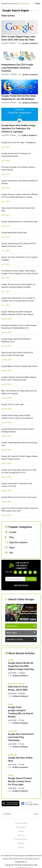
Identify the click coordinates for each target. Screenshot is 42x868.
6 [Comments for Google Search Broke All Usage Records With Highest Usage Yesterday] (10, 676)
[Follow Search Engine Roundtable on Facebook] (15, 572)
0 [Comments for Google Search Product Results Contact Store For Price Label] (10, 791)
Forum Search (21, 827)
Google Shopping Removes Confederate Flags (20, 222)
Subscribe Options (21, 585)
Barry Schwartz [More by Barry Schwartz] (31, 43)
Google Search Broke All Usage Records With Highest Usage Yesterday (21, 666)
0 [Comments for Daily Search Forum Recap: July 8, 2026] (10, 696)
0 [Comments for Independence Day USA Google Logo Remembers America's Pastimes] (20, 75)
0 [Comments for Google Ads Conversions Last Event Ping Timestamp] (10, 747)
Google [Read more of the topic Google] (11, 660)
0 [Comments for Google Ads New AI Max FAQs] (10, 767)
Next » (37, 814)
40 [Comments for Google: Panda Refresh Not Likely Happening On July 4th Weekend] (19, 103)
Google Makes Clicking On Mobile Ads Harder (19, 366)
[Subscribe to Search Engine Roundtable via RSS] (35, 572)
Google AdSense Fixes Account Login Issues (19, 497)
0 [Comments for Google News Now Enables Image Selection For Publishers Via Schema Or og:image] (19, 135)
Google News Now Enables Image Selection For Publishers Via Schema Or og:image (18, 129)
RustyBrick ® (26, 865)
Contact (21, 847)
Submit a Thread (21, 823)
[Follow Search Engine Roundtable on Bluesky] (25, 572)
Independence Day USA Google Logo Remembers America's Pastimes (17, 68)
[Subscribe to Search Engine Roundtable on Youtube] (30, 572)
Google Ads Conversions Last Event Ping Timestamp (21, 737)
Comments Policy (21, 839)
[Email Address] (15, 579)
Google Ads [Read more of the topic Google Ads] (12, 731)
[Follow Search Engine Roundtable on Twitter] (20, 572)
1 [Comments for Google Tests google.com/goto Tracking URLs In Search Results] (10, 723)
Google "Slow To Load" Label (13, 404)
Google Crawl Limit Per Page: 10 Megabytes (19, 143)
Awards (21, 831)
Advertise (21, 843)
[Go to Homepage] (16, 4)
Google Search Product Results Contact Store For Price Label (20, 781)
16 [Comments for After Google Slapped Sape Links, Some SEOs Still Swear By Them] (19, 43)
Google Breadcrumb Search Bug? (14, 233)
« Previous (7, 814)
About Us (21, 835)
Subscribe (31, 579)
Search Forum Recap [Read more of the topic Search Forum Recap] (16, 684)
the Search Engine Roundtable (22, 856)
